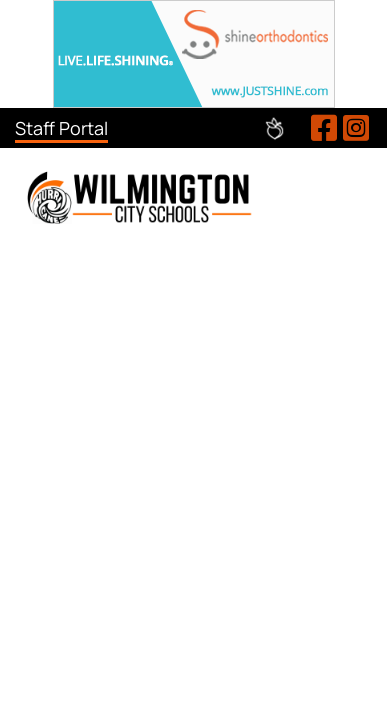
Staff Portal (61, 128)
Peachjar (274, 128)
